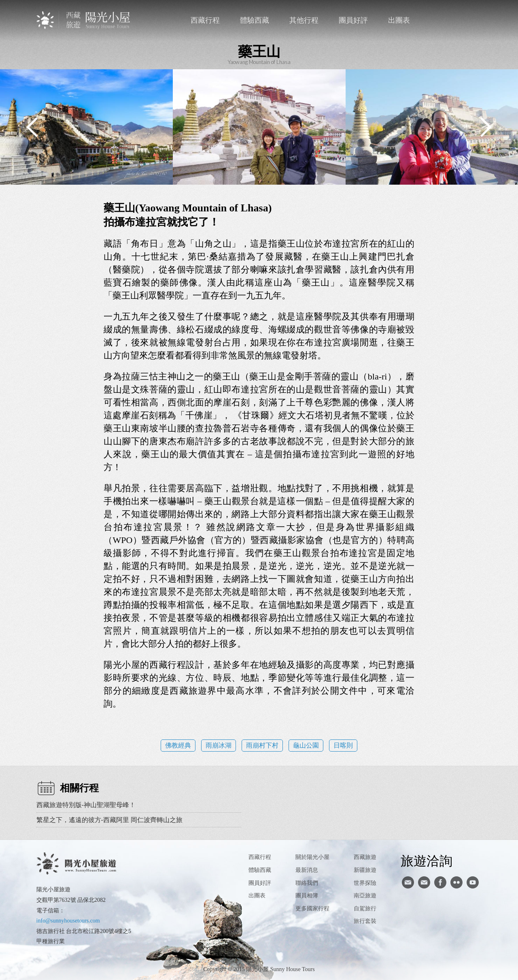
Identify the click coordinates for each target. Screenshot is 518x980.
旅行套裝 (365, 921)
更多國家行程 (312, 909)
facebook (458, 20)
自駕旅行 (365, 909)
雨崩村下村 (262, 745)
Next (486, 127)
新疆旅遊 (365, 870)
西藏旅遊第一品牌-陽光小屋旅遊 (84, 20)
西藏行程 (205, 20)
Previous (32, 127)
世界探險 (365, 883)
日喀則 (343, 745)
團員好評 (353, 20)
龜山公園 (306, 745)
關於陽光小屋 (312, 857)
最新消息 (307, 870)
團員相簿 (307, 896)
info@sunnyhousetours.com (68, 921)
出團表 (399, 20)
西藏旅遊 (365, 857)
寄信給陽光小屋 (408, 882)
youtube (473, 882)
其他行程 (304, 20)
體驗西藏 (255, 20)
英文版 (474, 20)
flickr (456, 882)
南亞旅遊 (365, 896)
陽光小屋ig (424, 882)
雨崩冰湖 (219, 745)
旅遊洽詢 (427, 861)
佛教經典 (178, 745)
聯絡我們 (441, 20)
